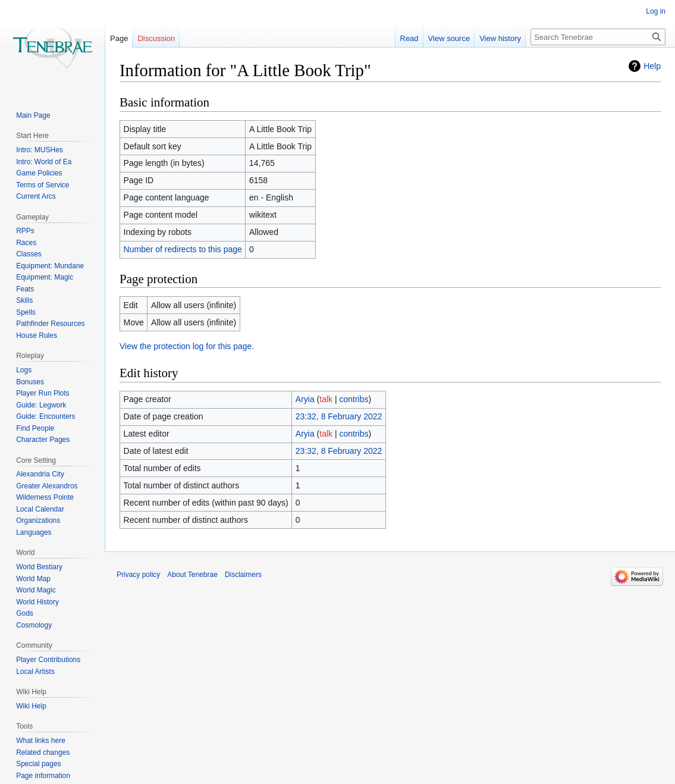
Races (26, 243)
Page (119, 38)
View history (500, 38)
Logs (24, 370)
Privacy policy (138, 575)
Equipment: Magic (45, 277)
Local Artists (35, 672)
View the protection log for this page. (187, 346)
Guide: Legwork (41, 405)
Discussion (156, 38)
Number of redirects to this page (183, 249)
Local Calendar (40, 509)
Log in (656, 11)
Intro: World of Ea (44, 162)
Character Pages (43, 440)
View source (449, 38)
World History (37, 602)
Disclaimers (243, 575)
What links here (41, 741)
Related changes (43, 752)
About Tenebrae (192, 575)
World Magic (36, 590)
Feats (25, 289)
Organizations (38, 520)
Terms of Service (43, 185)
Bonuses (30, 382)
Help (652, 66)
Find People (35, 428)
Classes (29, 254)
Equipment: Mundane (50, 266)
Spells (26, 312)
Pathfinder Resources (50, 324)
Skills (24, 300)
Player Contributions (48, 660)
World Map (33, 579)
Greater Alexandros (47, 486)
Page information (43, 776)
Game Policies (39, 173)
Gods (25, 613)
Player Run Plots (43, 393)
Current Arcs (36, 196)
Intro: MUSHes (40, 150)
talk (326, 399)
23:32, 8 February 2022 (339, 416)
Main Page (33, 115)
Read (409, 38)
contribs (354, 399)
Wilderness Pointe (45, 497)
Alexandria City (40, 474)
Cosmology (34, 625)
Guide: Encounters (45, 416)
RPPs (25, 231)
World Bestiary (39, 567)
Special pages (38, 764)
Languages (34, 532)
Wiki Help (31, 706)
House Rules (37, 335)
